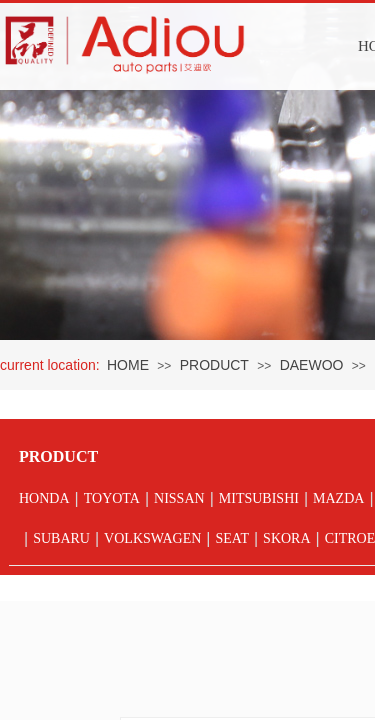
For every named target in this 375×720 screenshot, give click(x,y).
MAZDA (338, 498)
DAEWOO (312, 365)
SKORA (286, 538)
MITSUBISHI (259, 498)
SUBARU (61, 538)
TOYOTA (112, 498)
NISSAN (179, 498)
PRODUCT (214, 365)
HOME (128, 365)
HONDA (44, 498)
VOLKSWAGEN (152, 538)
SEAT (231, 538)
